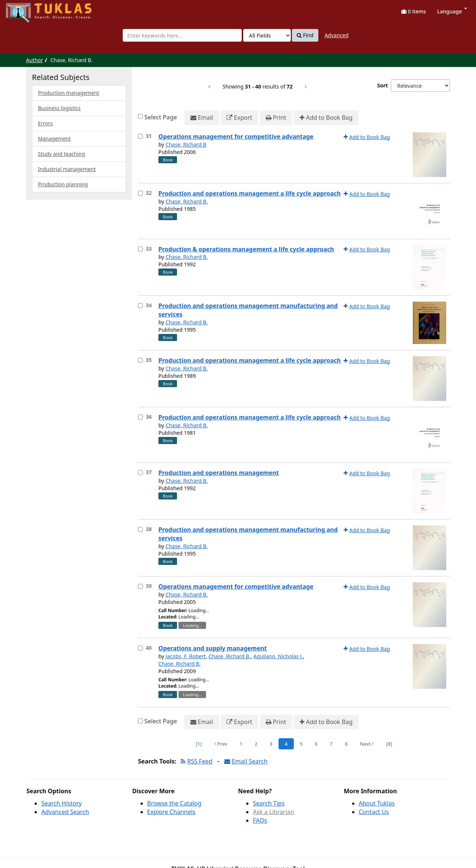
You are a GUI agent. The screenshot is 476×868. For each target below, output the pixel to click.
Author (35, 60)
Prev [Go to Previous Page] (221, 744)
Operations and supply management (213, 648)
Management (54, 139)
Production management (69, 93)
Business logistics (59, 108)
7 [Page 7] (331, 744)
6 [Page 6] (316, 744)
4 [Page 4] (286, 744)
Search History (62, 803)
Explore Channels (171, 812)
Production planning (63, 184)
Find (305, 35)
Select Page (161, 117)
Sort (382, 85)
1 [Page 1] (241, 744)
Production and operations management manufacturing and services (248, 310)
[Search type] (267, 35)
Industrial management (67, 169)
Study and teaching (62, 154)
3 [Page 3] (271, 744)
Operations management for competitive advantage (236, 136)
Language (452, 11)
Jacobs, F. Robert (186, 656)
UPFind (24, 9)
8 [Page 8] (346, 744)
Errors (45, 123)
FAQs (260, 820)
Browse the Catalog (174, 803)
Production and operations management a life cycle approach (250, 193)
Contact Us (374, 812)
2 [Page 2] (256, 744)
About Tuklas (377, 803)
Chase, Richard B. (186, 201)
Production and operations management (219, 473)
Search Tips (269, 803)
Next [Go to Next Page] (367, 744)
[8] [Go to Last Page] (389, 744)
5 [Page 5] (301, 744)
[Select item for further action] (140, 136)
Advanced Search (65, 812)
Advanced (337, 35)
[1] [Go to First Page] (199, 744)
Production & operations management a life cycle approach (246, 249)
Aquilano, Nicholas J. (278, 656)
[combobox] (182, 35)
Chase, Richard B (186, 144)
